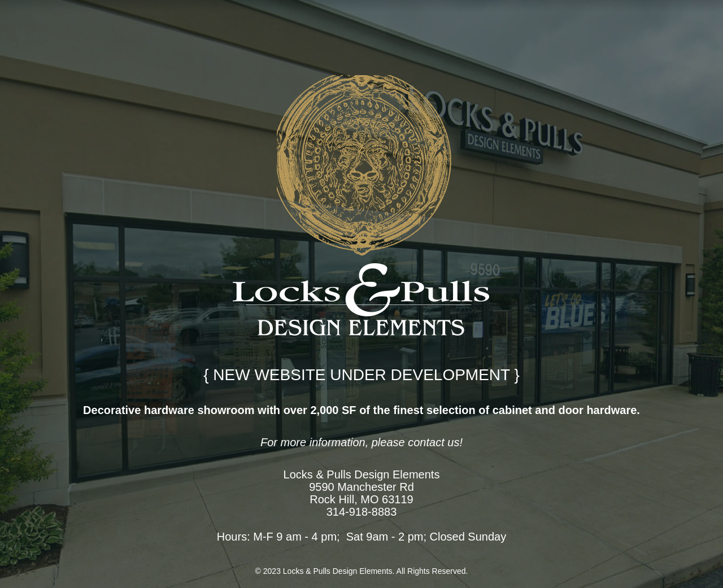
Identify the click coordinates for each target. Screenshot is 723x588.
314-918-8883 (362, 512)
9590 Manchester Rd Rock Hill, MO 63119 (361, 493)
